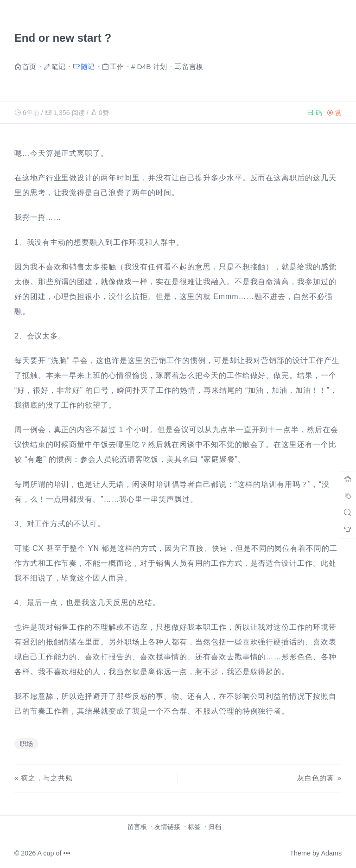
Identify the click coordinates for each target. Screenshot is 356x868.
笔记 (58, 66)
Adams (331, 853)
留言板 (193, 66)
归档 (215, 827)
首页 (29, 66)
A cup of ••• (54, 853)
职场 (26, 744)
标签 (194, 827)
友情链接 (167, 827)
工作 (117, 66)
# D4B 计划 (149, 67)
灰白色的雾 (316, 778)
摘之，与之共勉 (47, 778)
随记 (88, 66)
